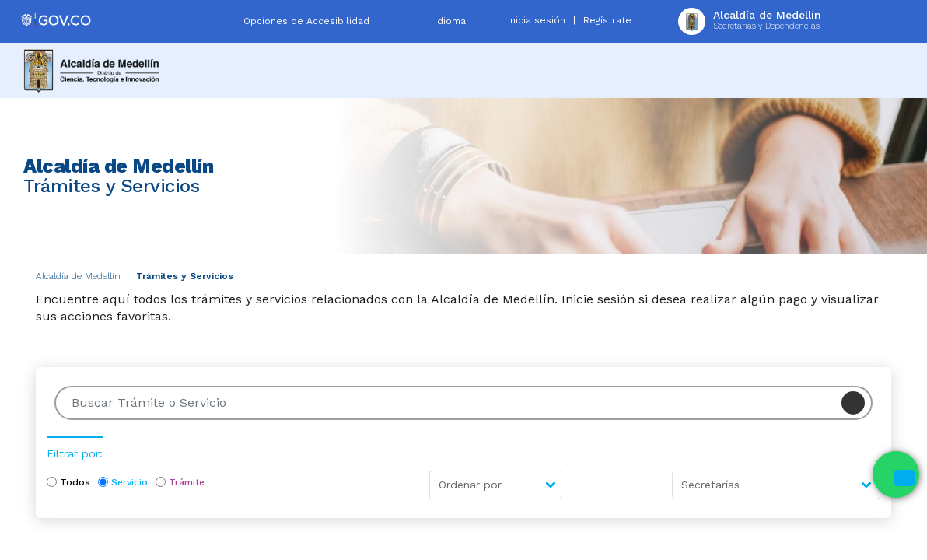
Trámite (187, 482)
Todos (75, 482)
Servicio (129, 482)
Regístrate (607, 20)
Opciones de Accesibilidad (306, 21)
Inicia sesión (537, 20)
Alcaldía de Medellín (78, 276)
